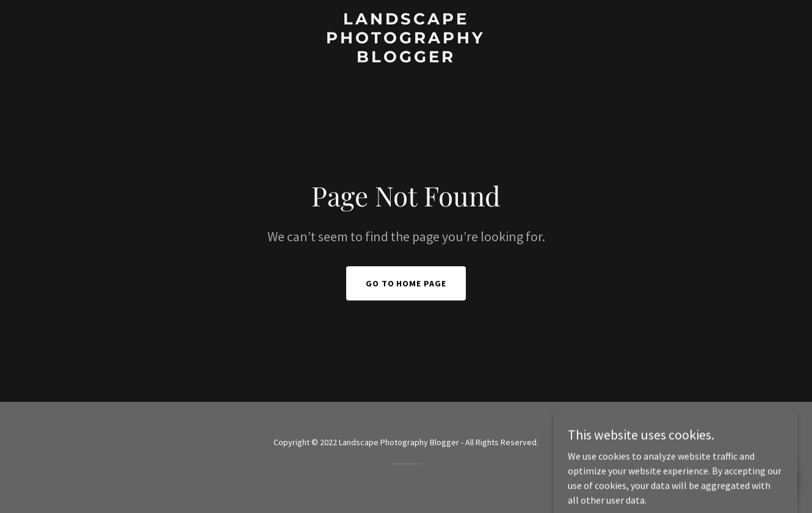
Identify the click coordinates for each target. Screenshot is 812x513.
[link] (406, 59)
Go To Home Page (406, 283)
